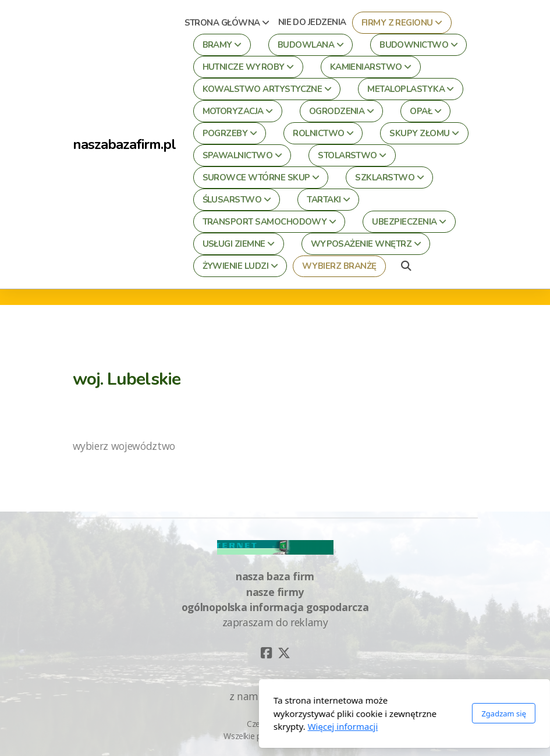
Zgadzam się (375, 714)
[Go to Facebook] (267, 653)
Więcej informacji (213, 726)
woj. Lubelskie (127, 379)
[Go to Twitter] (284, 653)
